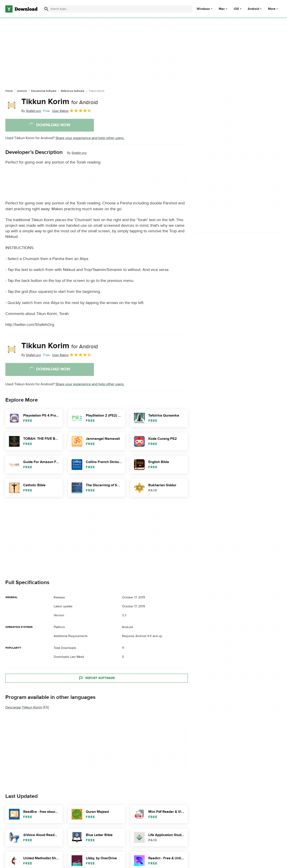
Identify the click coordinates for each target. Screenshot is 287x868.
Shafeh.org (79, 153)
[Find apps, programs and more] (118, 9)
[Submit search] (46, 9)
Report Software (97, 678)
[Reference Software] (73, 91)
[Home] (9, 91)
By (31, 111)
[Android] (22, 91)
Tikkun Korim (60, 102)
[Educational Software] (44, 91)
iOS (236, 9)
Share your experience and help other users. (90, 138)
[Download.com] (21, 9)
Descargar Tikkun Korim (24, 707)
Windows (203, 9)
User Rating (72, 111)
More (274, 9)
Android (253, 9)
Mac (222, 9)
